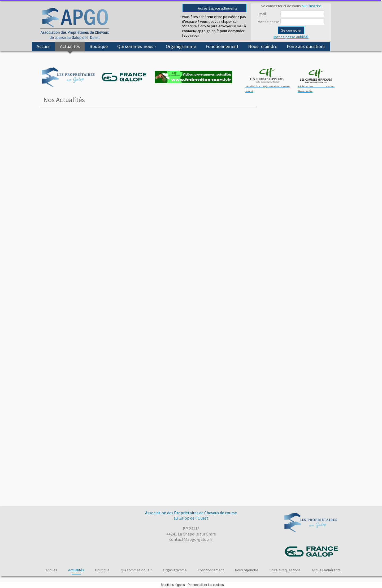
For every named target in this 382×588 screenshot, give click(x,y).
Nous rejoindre (263, 46)
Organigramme (181, 46)
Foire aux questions (306, 46)
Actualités (70, 46)
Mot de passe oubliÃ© (291, 37)
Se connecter (291, 30)
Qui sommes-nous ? (137, 46)
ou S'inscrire (311, 6)
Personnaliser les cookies (206, 585)
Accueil (44, 46)
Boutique (99, 46)
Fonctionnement (222, 46)
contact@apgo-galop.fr (191, 539)
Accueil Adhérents (326, 570)
